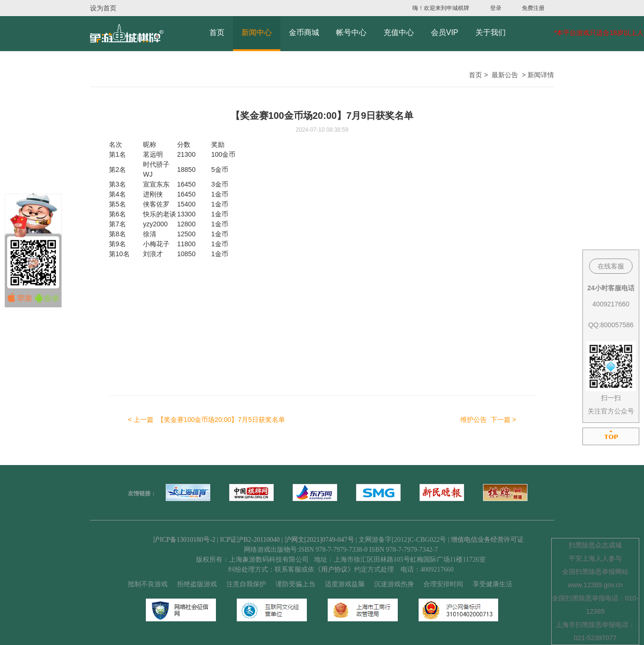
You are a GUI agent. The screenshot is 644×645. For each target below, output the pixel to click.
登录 (496, 8)
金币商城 (304, 32)
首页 (217, 32)
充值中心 (399, 32)
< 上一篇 (206, 420)
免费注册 (533, 8)
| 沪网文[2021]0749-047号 (318, 540)
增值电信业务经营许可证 (487, 540)
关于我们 (491, 32)
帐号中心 (351, 32)
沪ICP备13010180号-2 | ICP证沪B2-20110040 (217, 540)
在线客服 (611, 266)
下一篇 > (488, 420)
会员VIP (445, 32)
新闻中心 (257, 32)
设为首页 (103, 8)
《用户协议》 (334, 569)
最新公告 (505, 75)
